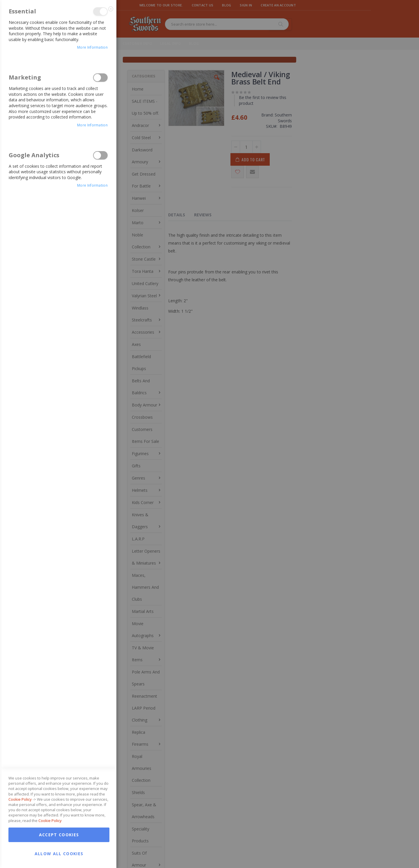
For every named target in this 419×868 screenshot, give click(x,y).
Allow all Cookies (59, 589)
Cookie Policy (20, 534)
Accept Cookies (59, 570)
